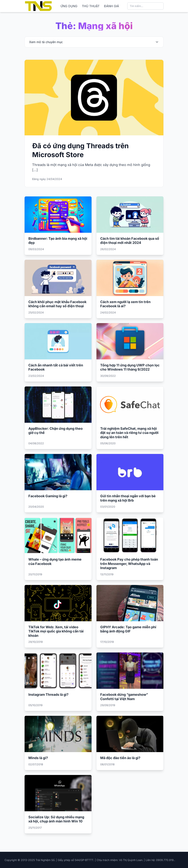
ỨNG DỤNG (69, 6)
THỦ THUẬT (91, 6)
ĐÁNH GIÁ (111, 6)
